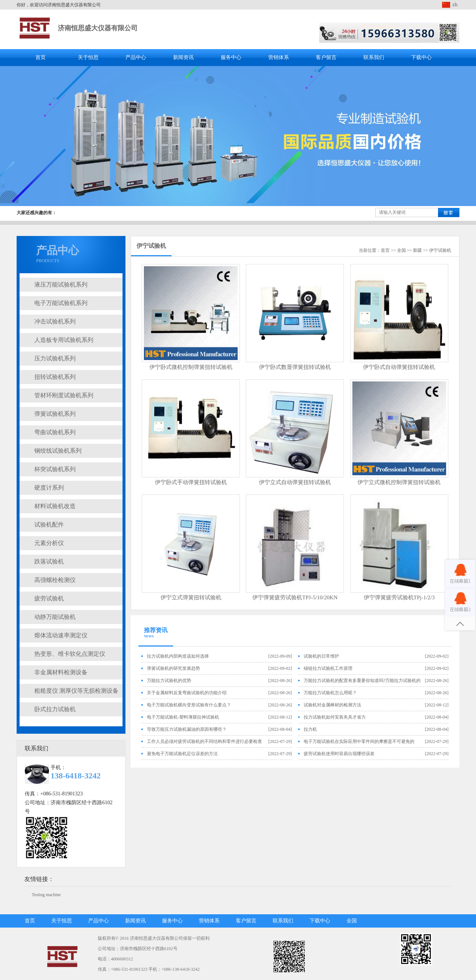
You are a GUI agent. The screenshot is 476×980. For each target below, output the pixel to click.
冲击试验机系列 (55, 321)
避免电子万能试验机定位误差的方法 (182, 754)
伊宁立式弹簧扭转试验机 (191, 597)
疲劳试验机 (49, 598)
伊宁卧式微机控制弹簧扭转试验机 (191, 367)
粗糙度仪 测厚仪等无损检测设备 (76, 691)
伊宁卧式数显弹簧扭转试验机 (295, 367)
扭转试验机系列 (55, 377)
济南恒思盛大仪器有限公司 (98, 28)
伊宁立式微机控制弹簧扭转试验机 (399, 482)
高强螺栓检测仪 (55, 580)
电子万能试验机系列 (61, 303)
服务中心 (231, 57)
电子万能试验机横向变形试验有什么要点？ (189, 705)
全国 (401, 250)
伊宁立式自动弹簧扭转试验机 (295, 482)
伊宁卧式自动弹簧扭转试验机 (399, 367)
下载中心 (421, 57)
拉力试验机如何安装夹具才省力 (335, 717)
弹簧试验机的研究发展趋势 (173, 668)
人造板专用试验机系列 (64, 340)
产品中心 (136, 57)
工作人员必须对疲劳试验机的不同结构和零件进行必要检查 (204, 741)
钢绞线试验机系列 (58, 451)
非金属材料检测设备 (61, 672)
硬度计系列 (49, 488)
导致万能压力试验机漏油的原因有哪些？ (187, 729)
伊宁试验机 (151, 246)
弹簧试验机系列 (55, 414)
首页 (41, 57)
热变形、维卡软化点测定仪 (70, 654)
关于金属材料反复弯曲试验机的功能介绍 (187, 693)
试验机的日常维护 (321, 656)
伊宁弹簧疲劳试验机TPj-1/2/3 (399, 597)
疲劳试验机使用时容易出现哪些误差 (339, 754)
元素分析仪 (49, 543)
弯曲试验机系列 (55, 432)
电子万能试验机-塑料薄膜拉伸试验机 (183, 717)
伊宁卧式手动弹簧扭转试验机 (191, 482)
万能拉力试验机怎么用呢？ (330, 693)
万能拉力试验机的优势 (169, 681)
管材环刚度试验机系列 (64, 395)
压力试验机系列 (55, 358)
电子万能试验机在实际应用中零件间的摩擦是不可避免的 (359, 741)
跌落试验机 (49, 561)
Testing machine (46, 895)
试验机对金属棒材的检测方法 (332, 705)
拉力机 (310, 729)
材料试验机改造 (55, 506)
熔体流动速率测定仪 (61, 635)
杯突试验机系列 (55, 469)
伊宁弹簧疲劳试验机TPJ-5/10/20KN (295, 597)
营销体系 (279, 57)
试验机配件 (49, 525)
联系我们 (374, 57)
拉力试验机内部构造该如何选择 (178, 656)
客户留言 (326, 57)
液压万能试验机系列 (61, 285)
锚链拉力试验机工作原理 (328, 668)
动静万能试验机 (55, 617)
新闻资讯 (183, 57)
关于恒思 (88, 57)
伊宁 (434, 250)
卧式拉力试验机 (55, 709)
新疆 (417, 250)
